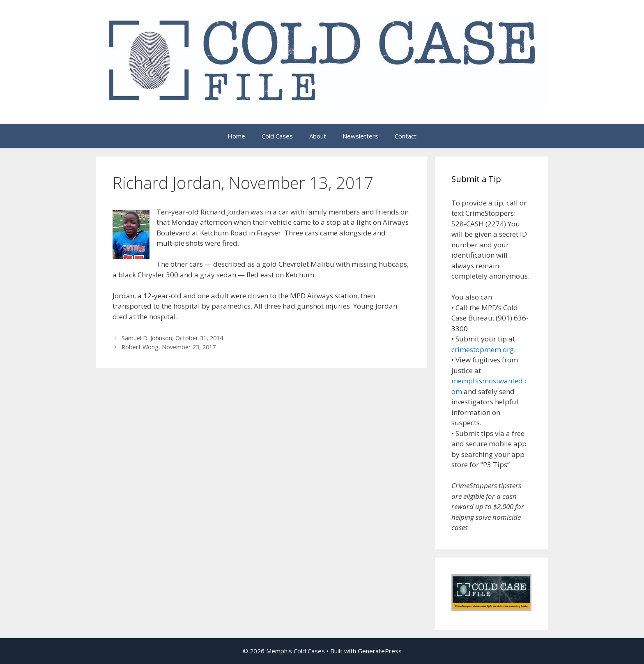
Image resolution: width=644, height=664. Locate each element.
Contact (406, 136)
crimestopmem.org (483, 349)
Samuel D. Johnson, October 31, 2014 (172, 338)
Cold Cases (277, 136)
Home (236, 136)
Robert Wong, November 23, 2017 (169, 347)
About (318, 136)
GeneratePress (380, 651)
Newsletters (360, 136)
